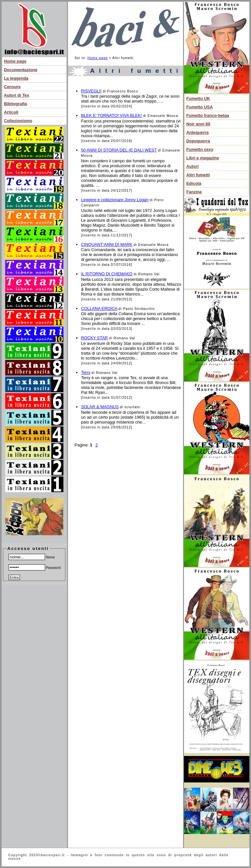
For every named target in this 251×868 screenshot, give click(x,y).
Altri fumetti (198, 175)
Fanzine (194, 192)
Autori (192, 166)
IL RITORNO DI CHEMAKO (107, 274)
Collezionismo (18, 121)
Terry (86, 372)
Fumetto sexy (200, 149)
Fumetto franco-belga (208, 115)
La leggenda (16, 78)
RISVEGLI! (91, 91)
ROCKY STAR (94, 338)
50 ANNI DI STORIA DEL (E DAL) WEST (119, 150)
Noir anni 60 (198, 124)
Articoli (11, 112)
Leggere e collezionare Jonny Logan (115, 200)
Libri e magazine (203, 158)
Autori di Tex (17, 95)
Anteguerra (197, 132)
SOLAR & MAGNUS (100, 407)
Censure (12, 87)
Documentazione (21, 70)
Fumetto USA (200, 107)
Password (35, 568)
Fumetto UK (198, 98)
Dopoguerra (198, 141)
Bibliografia (15, 104)
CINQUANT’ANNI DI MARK (107, 244)
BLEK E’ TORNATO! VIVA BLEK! (111, 115)
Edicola (194, 183)
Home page (15, 61)
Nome (32, 557)
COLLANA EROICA (99, 308)
